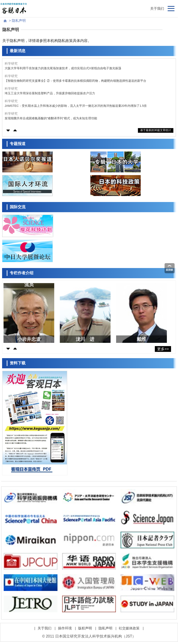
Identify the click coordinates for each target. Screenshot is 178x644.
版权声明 (85, 628)
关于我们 (157, 8)
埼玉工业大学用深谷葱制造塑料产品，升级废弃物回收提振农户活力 (50, 93)
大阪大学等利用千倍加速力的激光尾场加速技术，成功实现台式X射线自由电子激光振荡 (63, 68)
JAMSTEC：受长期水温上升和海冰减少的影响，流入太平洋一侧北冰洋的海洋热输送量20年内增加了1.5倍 (76, 106)
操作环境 (65, 628)
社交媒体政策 (129, 628)
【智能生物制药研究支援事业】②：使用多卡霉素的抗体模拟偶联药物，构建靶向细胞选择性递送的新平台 (75, 81)
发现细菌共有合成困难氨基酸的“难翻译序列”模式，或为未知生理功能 (51, 118)
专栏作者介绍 (22, 273)
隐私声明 (105, 628)
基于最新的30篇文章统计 (156, 130)
